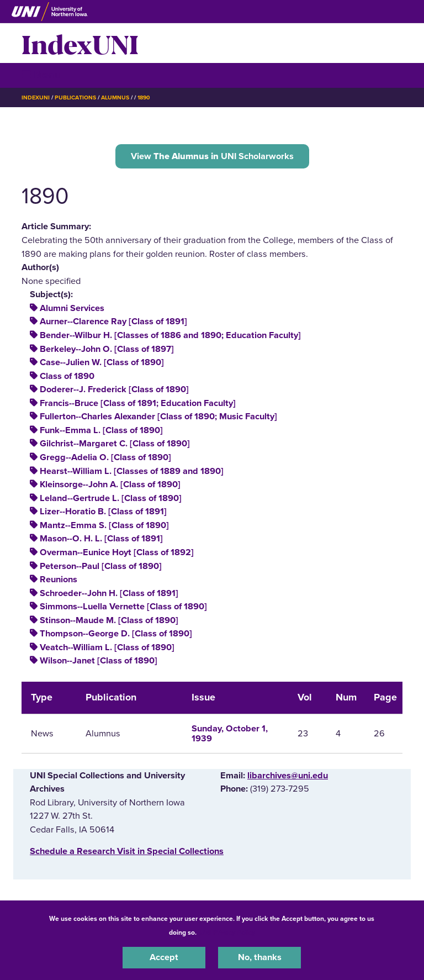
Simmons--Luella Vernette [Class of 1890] (123, 607)
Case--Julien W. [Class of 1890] (102, 362)
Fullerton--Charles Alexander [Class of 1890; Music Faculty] (158, 417)
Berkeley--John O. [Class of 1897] (107, 349)
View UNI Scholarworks (212, 156)
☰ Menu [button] (41, 75)
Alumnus (115, 98)
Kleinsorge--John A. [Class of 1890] (110, 484)
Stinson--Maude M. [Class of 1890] (109, 620)
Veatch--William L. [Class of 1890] (107, 647)
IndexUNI (80, 43)
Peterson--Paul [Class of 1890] (101, 566)
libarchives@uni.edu (288, 776)
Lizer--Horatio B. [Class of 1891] (103, 512)
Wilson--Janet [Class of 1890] (99, 661)
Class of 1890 (67, 376)
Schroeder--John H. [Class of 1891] (109, 593)
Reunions (59, 579)
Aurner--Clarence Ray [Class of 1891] (113, 322)
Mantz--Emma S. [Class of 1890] (104, 525)
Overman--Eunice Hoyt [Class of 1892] (117, 552)
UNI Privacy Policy (227, 932)
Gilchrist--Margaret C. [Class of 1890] (115, 444)
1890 (144, 98)
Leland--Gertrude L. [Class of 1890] (111, 498)
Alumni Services (72, 308)
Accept (164, 957)
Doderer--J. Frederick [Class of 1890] (114, 389)
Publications (75, 98)
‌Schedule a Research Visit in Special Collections (127, 851)
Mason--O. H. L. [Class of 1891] (101, 539)
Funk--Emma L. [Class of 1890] (101, 430)
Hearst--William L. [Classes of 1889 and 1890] (132, 471)
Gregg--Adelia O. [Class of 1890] (105, 457)
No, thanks (260, 957)
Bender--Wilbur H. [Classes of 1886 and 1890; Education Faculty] (170, 335)
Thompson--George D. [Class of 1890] (116, 634)
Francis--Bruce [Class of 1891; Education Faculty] (138, 403)
